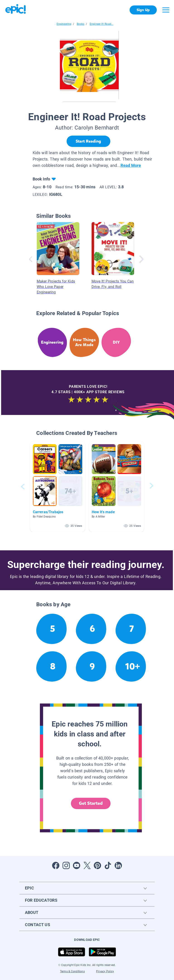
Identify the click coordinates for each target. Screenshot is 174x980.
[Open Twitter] (87, 865)
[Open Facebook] (56, 865)
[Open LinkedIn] (118, 865)
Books (81, 24)
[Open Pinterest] (97, 865)
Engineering (64, 24)
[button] (58, 487)
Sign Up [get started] (143, 10)
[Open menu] (166, 10)
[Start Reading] (88, 141)
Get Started (91, 803)
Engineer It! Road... (102, 24)
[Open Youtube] (77, 865)
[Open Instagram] (66, 865)
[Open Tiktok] (108, 865)
